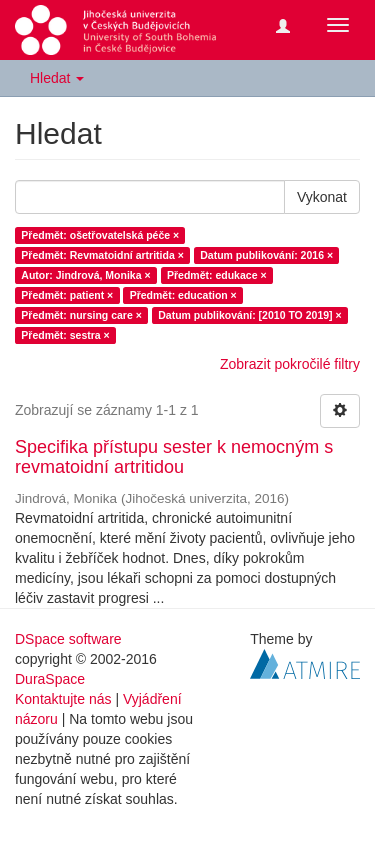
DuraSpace (50, 679)
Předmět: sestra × (65, 335)
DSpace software (68, 639)
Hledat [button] (57, 78)
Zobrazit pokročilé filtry (290, 364)
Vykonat (322, 197)
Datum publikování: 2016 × (266, 255)
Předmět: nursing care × (81, 315)
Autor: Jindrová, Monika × (85, 275)
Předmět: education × (183, 295)
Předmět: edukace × (217, 275)
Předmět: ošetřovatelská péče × (100, 235)
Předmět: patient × (67, 295)
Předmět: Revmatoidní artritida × (102, 255)
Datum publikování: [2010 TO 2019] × (249, 315)
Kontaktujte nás (63, 699)
